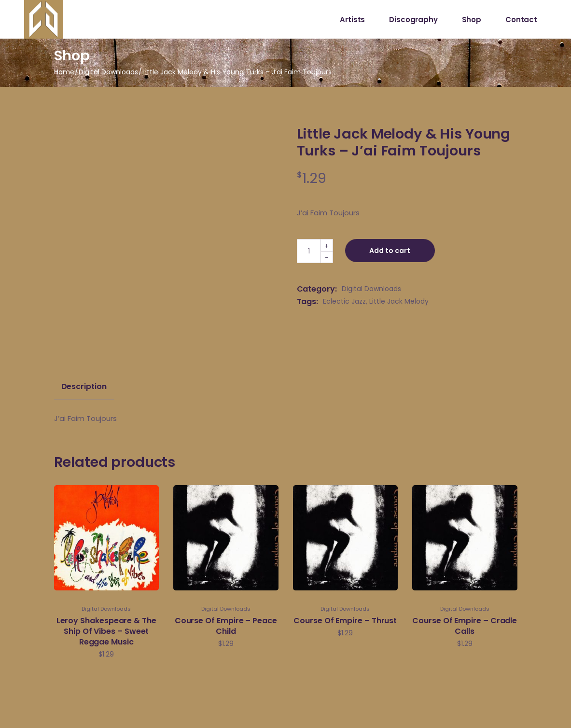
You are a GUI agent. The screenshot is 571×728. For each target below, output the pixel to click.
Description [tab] (84, 387)
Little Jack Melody (399, 301)
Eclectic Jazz (344, 301)
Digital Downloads (371, 289)
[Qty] (309, 251)
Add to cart (390, 251)
